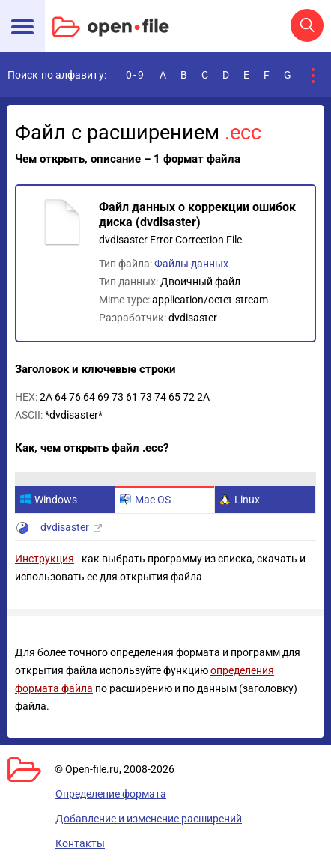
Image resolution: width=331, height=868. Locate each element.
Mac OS (145, 500)
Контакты (80, 843)
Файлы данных (191, 264)
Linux (240, 500)
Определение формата (111, 794)
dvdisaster (65, 527)
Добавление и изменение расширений (149, 819)
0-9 (136, 75)
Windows (48, 500)
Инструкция (45, 559)
